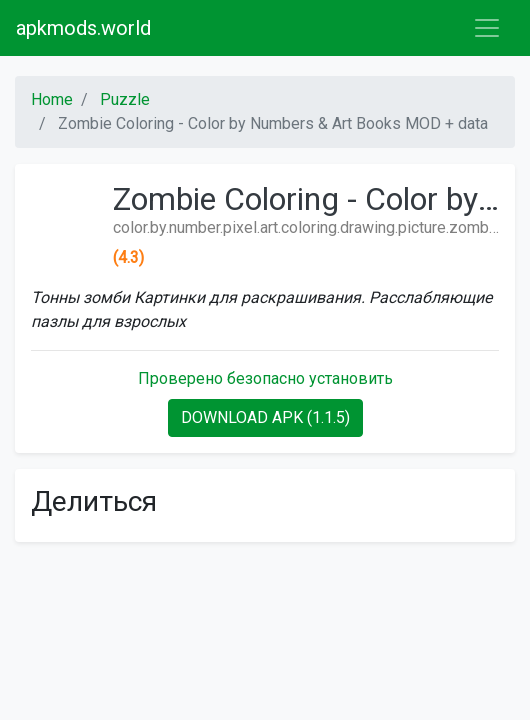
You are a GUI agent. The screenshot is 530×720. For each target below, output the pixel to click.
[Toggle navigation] (487, 28)
